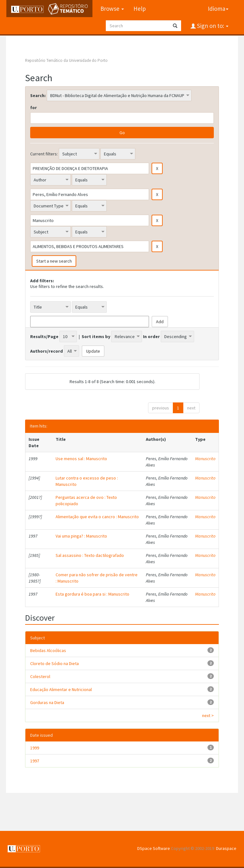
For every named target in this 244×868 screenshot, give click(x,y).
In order (151, 336)
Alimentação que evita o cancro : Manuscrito (97, 517)
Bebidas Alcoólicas (48, 650)
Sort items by (96, 336)
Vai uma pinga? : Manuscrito (81, 536)
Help (139, 9)
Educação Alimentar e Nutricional (61, 689)
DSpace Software (154, 848)
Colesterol (40, 676)
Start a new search (54, 261)
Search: (38, 95)
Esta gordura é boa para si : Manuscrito (92, 594)
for (34, 108)
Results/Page (44, 336)
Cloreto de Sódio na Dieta (54, 663)
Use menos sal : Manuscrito (81, 459)
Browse (112, 9)
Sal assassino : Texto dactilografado (90, 555)
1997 (35, 761)
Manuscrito (205, 459)
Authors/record (47, 351)
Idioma (218, 9)
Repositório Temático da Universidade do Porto (66, 60)
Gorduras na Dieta (47, 702)
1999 (35, 748)
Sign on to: (212, 26)
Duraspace (226, 848)
